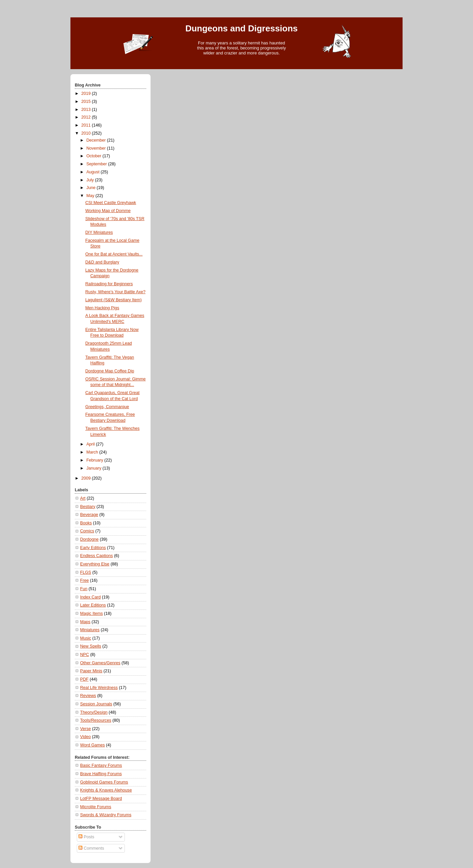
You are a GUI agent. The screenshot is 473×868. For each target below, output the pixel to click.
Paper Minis (91, 671)
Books (86, 523)
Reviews (88, 696)
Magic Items (91, 614)
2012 (87, 117)
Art (83, 498)
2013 (87, 110)
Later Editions (93, 605)
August (94, 172)
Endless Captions (96, 556)
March (93, 452)
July (91, 180)
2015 (87, 102)
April (91, 444)
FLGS (86, 572)
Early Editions (93, 548)
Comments (91, 848)
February (95, 460)
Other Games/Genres (100, 663)
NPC (85, 655)
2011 (87, 125)
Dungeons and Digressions (242, 28)
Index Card (90, 597)
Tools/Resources (96, 720)
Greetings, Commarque (107, 407)
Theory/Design (94, 712)
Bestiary (88, 507)
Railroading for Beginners (109, 284)
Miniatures (90, 630)
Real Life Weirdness (99, 688)
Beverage (89, 515)
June (92, 188)
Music (86, 638)
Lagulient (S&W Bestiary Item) (114, 300)
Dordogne (89, 539)
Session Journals (96, 704)
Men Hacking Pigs (102, 308)
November (97, 148)
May (91, 196)
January (94, 468)
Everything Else (95, 564)
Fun (84, 589)
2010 (87, 133)
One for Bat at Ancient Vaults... (114, 254)
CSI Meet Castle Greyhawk (111, 203)
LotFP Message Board (101, 799)
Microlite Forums (96, 807)
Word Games (92, 745)
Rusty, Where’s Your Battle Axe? (115, 292)
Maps (85, 622)
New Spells (91, 646)
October (94, 156)
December (97, 140)
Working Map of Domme (108, 211)
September (97, 164)
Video (85, 737)
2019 (87, 94)
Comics (87, 531)
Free (84, 580)
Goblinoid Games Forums (104, 782)
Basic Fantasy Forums (101, 765)
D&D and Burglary (102, 262)
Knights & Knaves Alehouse (106, 790)
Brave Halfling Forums (101, 774)
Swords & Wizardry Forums (106, 815)
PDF (84, 679)
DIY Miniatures (99, 232)
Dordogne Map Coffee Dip (110, 371)
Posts (86, 837)
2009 (87, 478)
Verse (85, 729)
